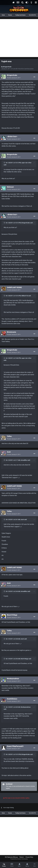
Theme (22, 857)
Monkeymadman (13, 679)
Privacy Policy (29, 857)
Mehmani (10, 187)
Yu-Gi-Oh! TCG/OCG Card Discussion (23, 69)
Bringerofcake (7, 67)
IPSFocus (15, 857)
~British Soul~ (12, 137)
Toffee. (9, 436)
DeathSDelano (12, 699)
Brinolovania (11, 332)
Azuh (9, 452)
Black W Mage (12, 615)
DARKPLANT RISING (14, 287)
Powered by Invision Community (19, 859)
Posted (14, 78)
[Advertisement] (19, 38)
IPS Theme (8, 857)
